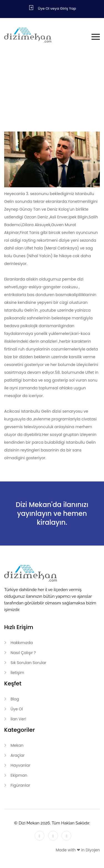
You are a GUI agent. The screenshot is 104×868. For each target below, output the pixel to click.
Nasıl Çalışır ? (23, 653)
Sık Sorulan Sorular (28, 663)
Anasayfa (46, 92)
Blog (67, 92)
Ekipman (19, 775)
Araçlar (18, 755)
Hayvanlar (20, 765)
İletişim (17, 673)
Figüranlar (20, 785)
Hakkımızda (22, 643)
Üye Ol (17, 709)
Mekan (17, 745)
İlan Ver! (18, 719)
